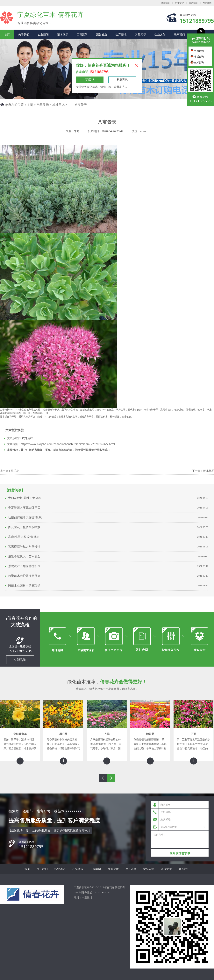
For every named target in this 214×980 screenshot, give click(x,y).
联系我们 (193, 3)
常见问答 (140, 34)
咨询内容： (180, 840)
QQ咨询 (90, 80)
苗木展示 (63, 34)
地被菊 (150, 734)
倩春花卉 (109, 887)
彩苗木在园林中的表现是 (24, 586)
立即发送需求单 (180, 853)
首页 (7, 34)
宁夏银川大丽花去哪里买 (24, 508)
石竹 (194, 734)
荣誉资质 (102, 34)
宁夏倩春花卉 (7, 17)
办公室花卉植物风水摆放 (24, 527)
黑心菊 (63, 734)
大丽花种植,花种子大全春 (25, 498)
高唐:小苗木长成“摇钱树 (24, 537)
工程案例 (82, 34)
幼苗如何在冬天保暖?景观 (25, 517)
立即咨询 (20, 660)
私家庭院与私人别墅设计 (24, 547)
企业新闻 (43, 34)
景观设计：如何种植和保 (24, 566)
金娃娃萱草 (20, 734)
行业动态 (60, 869)
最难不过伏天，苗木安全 (24, 556)
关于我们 (24, 34)
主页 (30, 105)
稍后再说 (122, 80)
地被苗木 (59, 105)
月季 (107, 734)
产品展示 (43, 105)
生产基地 (121, 34)
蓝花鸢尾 (209, 471)
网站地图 (207, 3)
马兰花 (15, 471)
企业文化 (179, 3)
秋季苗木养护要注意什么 (24, 576)
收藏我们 (165, 3)
